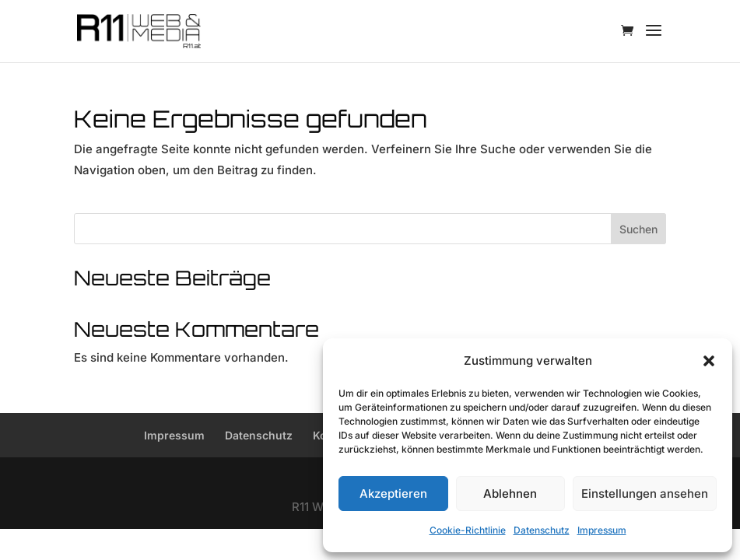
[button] (709, 361)
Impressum (602, 530)
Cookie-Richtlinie (468, 530)
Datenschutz (542, 530)
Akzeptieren (393, 493)
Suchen (638, 229)
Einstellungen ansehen (645, 493)
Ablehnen (510, 493)
